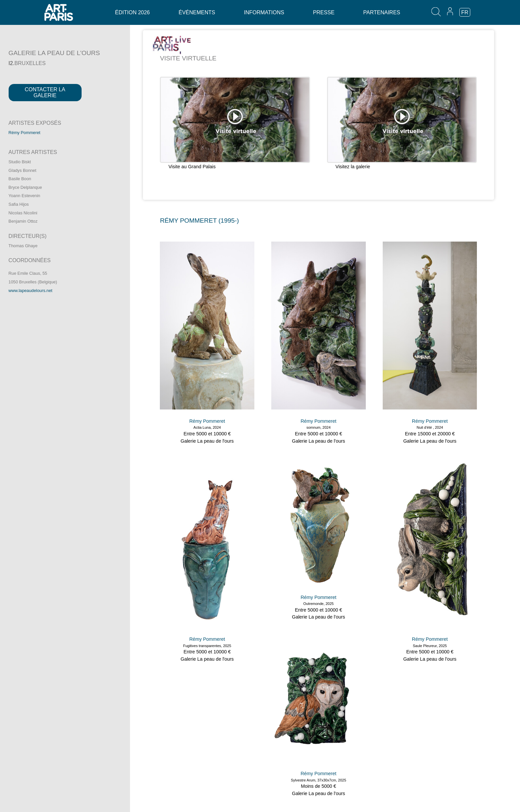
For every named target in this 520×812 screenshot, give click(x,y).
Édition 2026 (132, 12)
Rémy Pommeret (25, 133)
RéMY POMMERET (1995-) (199, 221)
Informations (264, 12)
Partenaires (382, 12)
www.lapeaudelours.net (31, 291)
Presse (324, 12)
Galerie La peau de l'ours (207, 441)
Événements (197, 12)
